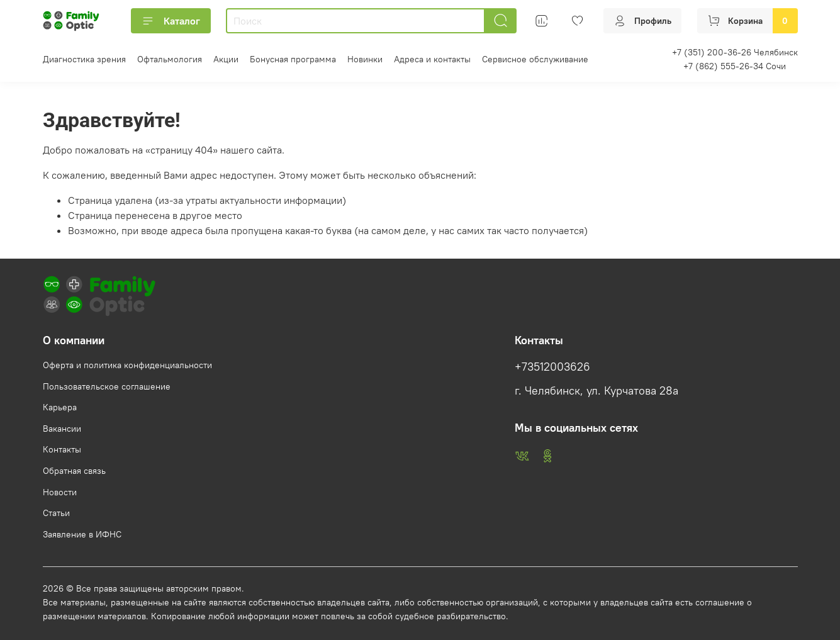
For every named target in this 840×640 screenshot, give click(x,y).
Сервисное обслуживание (535, 59)
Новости (60, 492)
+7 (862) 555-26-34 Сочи (735, 66)
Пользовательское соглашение (107, 386)
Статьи (56, 513)
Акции (226, 59)
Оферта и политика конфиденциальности (127, 365)
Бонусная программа (293, 59)
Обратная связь (74, 471)
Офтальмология (170, 59)
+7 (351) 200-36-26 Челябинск (735, 52)
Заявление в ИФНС (82, 534)
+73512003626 (552, 367)
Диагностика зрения (84, 59)
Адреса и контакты (432, 59)
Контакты (62, 449)
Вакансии (62, 429)
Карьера (60, 407)
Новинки (365, 59)
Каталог (171, 21)
